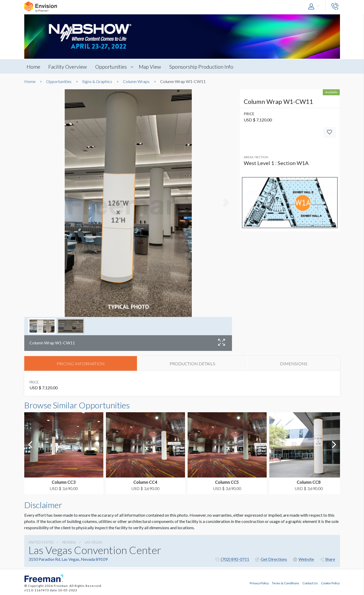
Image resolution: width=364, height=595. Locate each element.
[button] (315, 7)
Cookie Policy (330, 583)
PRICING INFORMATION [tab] (81, 364)
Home (34, 67)
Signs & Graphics (97, 81)
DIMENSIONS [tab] (294, 364)
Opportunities (112, 67)
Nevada (69, 543)
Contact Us (310, 583)
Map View (151, 67)
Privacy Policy (259, 583)
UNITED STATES (41, 543)
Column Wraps (136, 81)
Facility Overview (68, 67)
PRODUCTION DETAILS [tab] (192, 364)
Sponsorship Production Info (203, 67)
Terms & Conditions (286, 583)
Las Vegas (94, 543)
